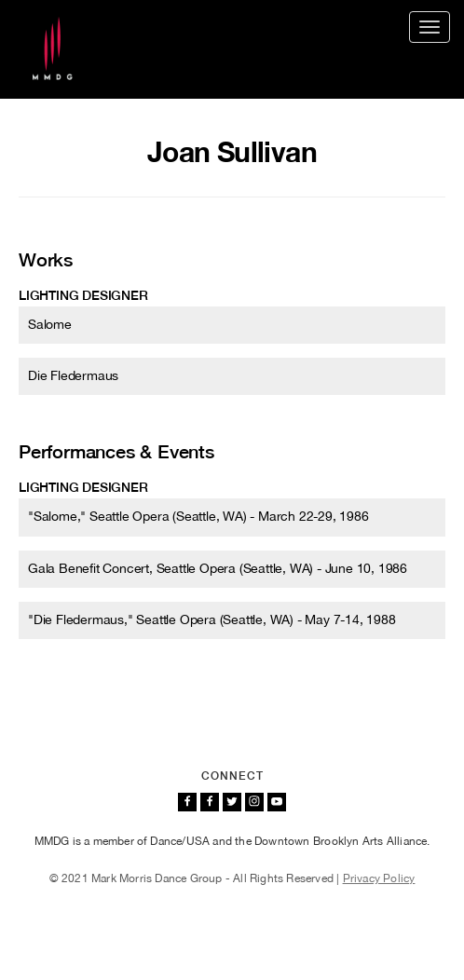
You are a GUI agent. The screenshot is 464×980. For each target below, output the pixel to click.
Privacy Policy (379, 878)
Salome (50, 324)
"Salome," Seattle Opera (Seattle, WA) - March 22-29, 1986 (198, 516)
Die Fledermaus (73, 375)
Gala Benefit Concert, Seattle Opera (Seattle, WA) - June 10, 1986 (218, 568)
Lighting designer (83, 295)
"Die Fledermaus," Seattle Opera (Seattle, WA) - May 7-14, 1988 (212, 619)
